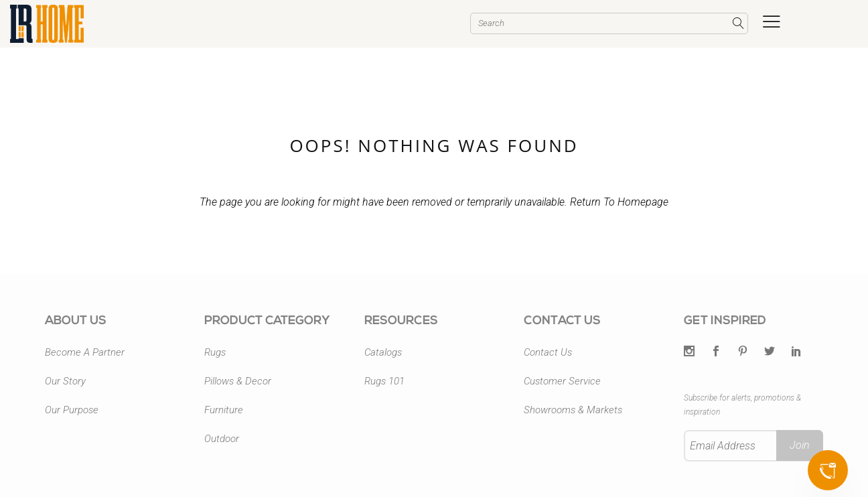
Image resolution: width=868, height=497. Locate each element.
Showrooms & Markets (573, 410)
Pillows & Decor (238, 381)
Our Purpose (72, 410)
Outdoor (222, 439)
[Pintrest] (743, 352)
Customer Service (562, 381)
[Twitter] (689, 352)
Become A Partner (85, 352)
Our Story (65, 381)
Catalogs (383, 352)
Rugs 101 (384, 381)
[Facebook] (716, 352)
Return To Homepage (619, 202)
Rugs (215, 352)
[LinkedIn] (796, 352)
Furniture (224, 410)
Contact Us (548, 352)
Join (800, 445)
